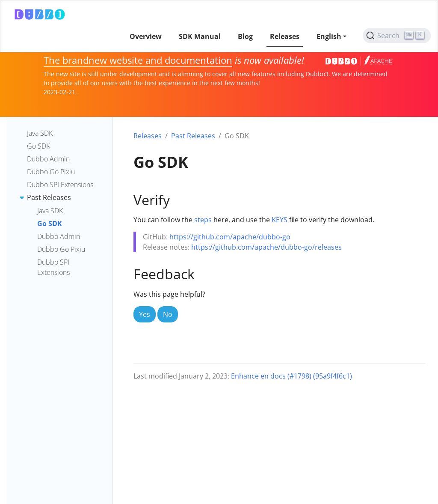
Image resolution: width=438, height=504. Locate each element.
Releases (148, 136)
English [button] (329, 36)
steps (203, 220)
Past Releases (193, 136)
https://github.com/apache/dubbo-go (230, 237)
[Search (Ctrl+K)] (397, 36)
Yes (145, 314)
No (168, 314)
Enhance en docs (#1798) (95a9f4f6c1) (292, 376)
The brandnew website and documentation (138, 60)
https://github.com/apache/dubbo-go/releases (266, 247)
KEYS (280, 220)
